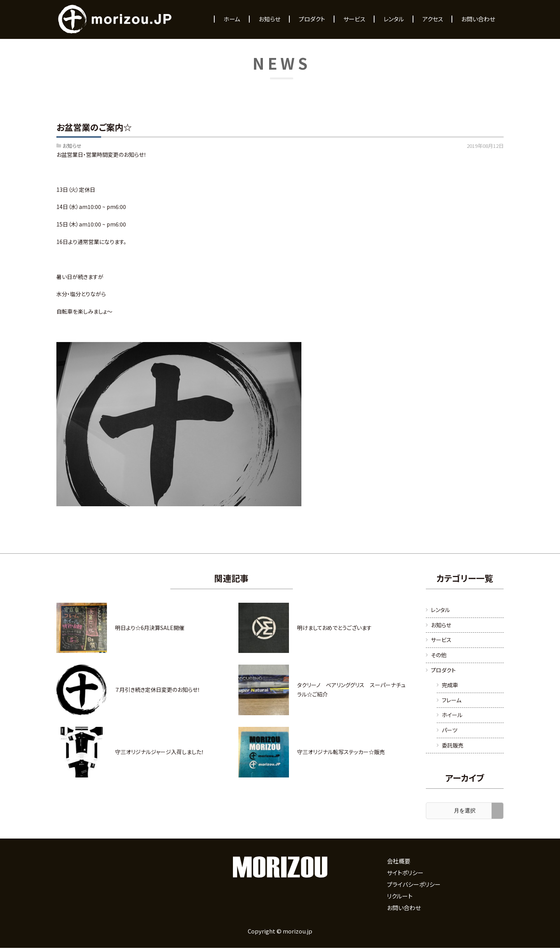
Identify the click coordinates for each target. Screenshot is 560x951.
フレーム (451, 700)
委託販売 (453, 745)
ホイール (452, 715)
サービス (441, 640)
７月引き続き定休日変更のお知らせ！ (158, 690)
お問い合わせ (404, 908)
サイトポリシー (405, 873)
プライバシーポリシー (414, 884)
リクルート (400, 896)
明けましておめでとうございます (334, 628)
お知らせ (72, 146)
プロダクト (443, 670)
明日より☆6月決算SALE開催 (150, 628)
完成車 (450, 685)
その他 (439, 655)
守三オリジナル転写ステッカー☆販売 (341, 752)
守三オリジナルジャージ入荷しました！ (160, 752)
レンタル (440, 610)
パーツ (450, 730)
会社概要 (399, 861)
